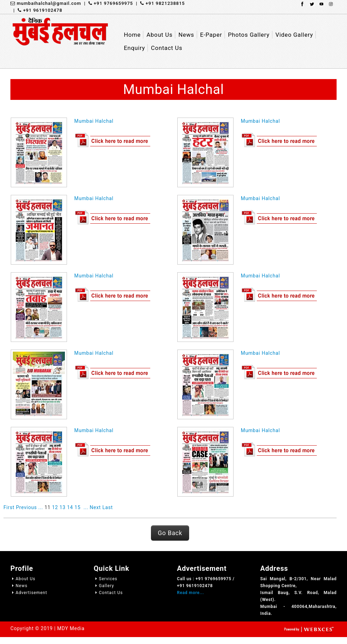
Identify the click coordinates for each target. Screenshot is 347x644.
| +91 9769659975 (107, 3)
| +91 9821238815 (159, 3)
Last (108, 507)
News (19, 586)
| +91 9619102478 (36, 10)
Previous (26, 507)
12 (55, 507)
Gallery (104, 586)
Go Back (170, 533)
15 (78, 507)
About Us (23, 579)
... (41, 507)
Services (105, 579)
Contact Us (108, 593)
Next (95, 507)
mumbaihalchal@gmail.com (46, 3)
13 (63, 507)
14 (70, 507)
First (9, 507)
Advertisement (29, 593)
